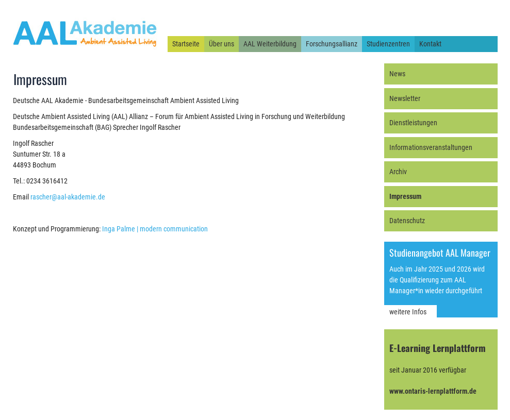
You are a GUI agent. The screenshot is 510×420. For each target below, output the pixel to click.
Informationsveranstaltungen (431, 147)
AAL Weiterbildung (270, 44)
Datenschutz (407, 221)
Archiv (398, 172)
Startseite (186, 44)
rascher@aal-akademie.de (68, 197)
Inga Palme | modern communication (155, 229)
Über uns (221, 44)
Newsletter (405, 98)
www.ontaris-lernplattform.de (433, 391)
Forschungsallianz (332, 44)
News (397, 74)
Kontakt (430, 44)
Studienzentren (388, 44)
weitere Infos (408, 312)
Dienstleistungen (413, 123)
